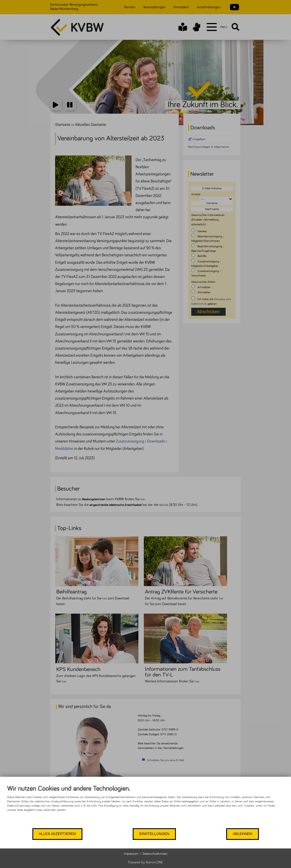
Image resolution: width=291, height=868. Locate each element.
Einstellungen (153, 834)
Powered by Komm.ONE (145, 862)
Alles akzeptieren (57, 834)
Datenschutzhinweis (155, 854)
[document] (145, 806)
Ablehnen (242, 834)
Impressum (131, 854)
